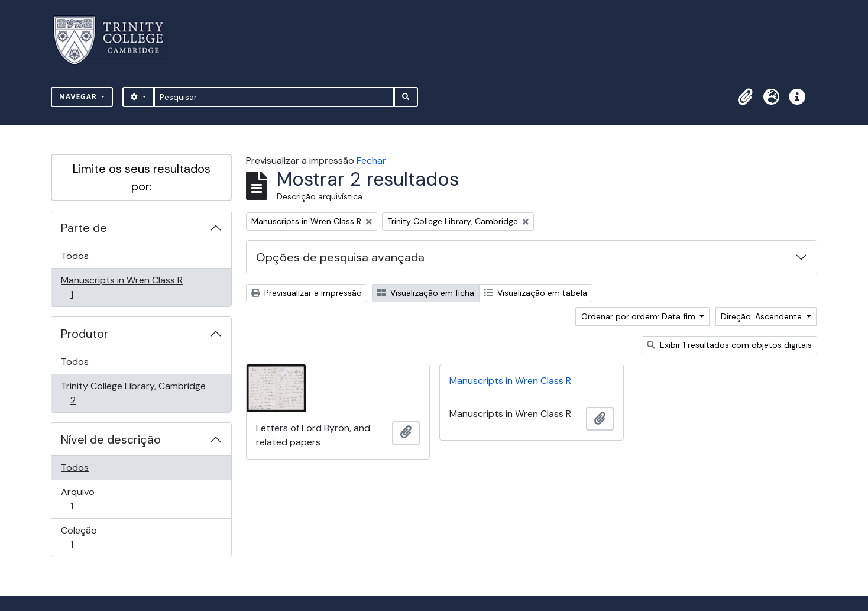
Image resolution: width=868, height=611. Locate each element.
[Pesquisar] (274, 97)
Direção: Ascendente (762, 316)
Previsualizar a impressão (307, 293)
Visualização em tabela (536, 293)
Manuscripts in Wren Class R (122, 287)
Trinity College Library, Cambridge (133, 393)
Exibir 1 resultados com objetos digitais (729, 345)
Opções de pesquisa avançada (340, 257)
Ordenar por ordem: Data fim (639, 316)
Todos (75, 256)
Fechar (371, 161)
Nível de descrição (111, 439)
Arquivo (88, 499)
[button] (745, 97)
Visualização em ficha (426, 293)
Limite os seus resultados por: (142, 177)
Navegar (79, 97)
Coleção (88, 537)
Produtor (85, 334)
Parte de (84, 228)
